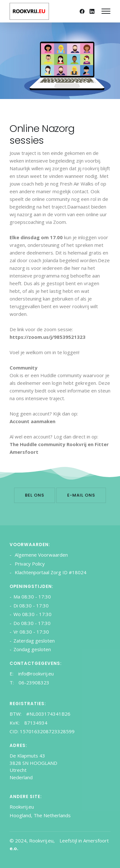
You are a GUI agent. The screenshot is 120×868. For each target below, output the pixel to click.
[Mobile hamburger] (106, 11)
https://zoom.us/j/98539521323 (48, 337)
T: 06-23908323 (29, 682)
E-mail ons (81, 495)
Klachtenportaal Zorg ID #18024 (50, 572)
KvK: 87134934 (28, 723)
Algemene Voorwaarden (41, 555)
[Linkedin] (92, 11)
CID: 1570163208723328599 (42, 731)
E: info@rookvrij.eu (32, 674)
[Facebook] (82, 11)
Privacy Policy (29, 564)
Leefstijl (68, 841)
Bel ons (35, 495)
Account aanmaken (32, 421)
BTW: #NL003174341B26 (40, 714)
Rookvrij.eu (22, 807)
